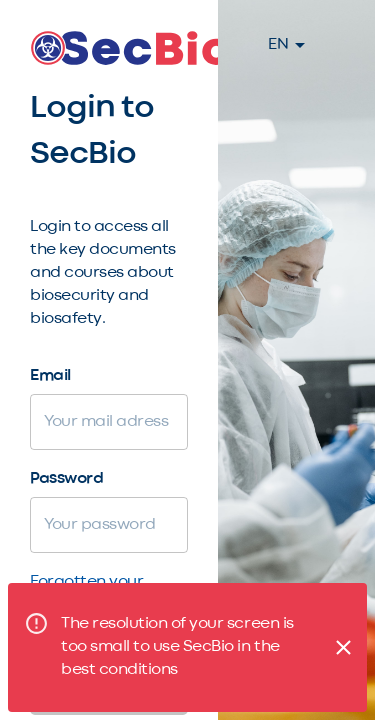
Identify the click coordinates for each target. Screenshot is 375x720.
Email (51, 376)
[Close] (343, 647)
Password (66, 479)
